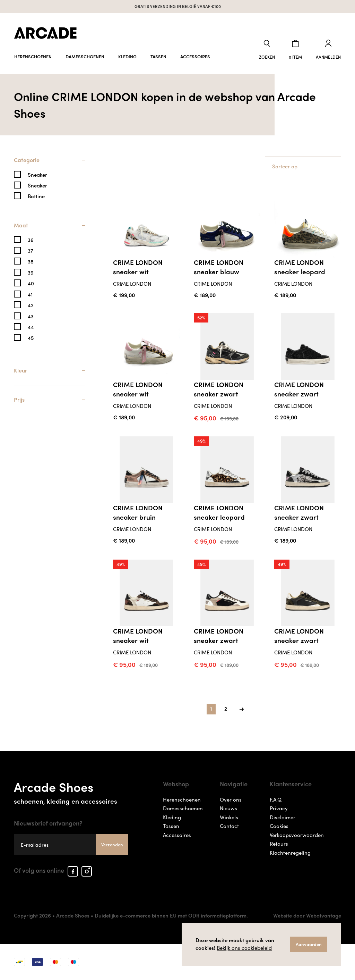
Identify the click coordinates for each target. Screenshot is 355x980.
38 (31, 262)
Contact (229, 826)
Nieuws (228, 808)
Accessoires (195, 56)
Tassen (158, 56)
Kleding (127, 56)
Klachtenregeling (290, 853)
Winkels (229, 817)
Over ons (231, 799)
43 (31, 316)
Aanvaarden (309, 944)
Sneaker (37, 175)
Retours (279, 844)
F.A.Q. (276, 799)
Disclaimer (283, 817)
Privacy (279, 808)
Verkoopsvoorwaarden (297, 835)
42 (31, 305)
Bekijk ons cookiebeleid (244, 948)
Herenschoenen (33, 56)
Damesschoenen (85, 56)
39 (31, 273)
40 (31, 283)
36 (31, 240)
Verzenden (112, 844)
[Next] (242, 709)
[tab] (50, 164)
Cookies (279, 826)
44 (31, 327)
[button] (267, 50)
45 (31, 338)
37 (31, 251)
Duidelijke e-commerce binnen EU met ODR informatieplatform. (171, 915)
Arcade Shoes (71, 791)
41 (30, 295)
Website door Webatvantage (307, 915)
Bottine (36, 196)
